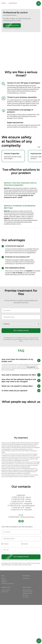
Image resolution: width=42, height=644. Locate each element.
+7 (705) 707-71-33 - (18, 508)
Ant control (26, 597)
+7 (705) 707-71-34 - (17, 510)
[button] (12, 25)
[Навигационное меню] (39, 3)
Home (4, 3)
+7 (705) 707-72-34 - (17, 504)
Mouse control (6, 590)
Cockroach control (28, 592)
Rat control (5, 592)
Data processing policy (8, 583)
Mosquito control (27, 593)
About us (4, 580)
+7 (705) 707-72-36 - (18, 499)
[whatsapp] (22, 521)
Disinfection (26, 578)
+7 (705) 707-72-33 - (18, 502)
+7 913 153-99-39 (13, 517)
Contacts (4, 582)
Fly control (25, 595)
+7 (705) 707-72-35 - (14, 506)
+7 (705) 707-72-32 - (19, 497)
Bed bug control (27, 590)
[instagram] (20, 521)
